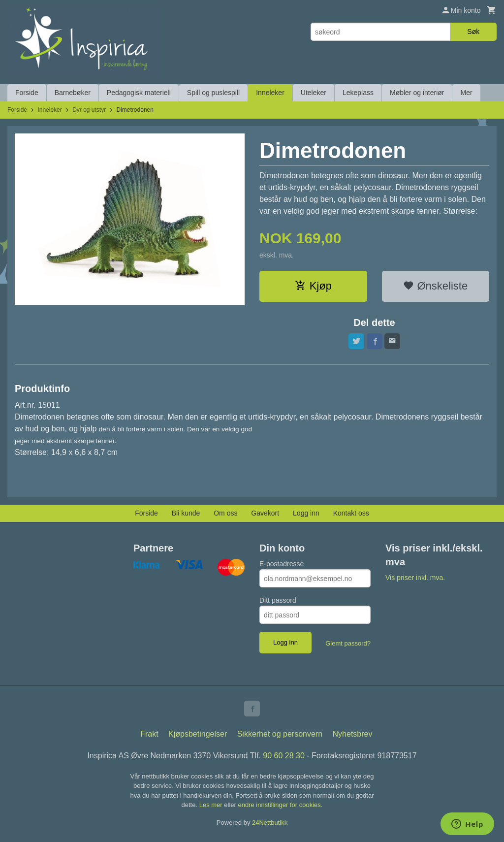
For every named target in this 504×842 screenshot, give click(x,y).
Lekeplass (358, 93)
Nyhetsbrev (353, 734)
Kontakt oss (351, 513)
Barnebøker (73, 93)
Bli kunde (186, 513)
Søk (473, 32)
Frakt (149, 734)
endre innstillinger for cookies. (280, 805)
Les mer (212, 805)
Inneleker (270, 93)
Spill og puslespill (213, 93)
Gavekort (265, 513)
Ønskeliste (435, 286)
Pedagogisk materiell (139, 93)
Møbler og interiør (417, 93)
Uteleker (314, 93)
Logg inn (306, 513)
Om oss (225, 513)
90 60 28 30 (284, 756)
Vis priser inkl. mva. (415, 578)
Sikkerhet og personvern (280, 734)
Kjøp (313, 286)
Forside (27, 93)
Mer (466, 93)
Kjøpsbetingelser (198, 734)
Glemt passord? (348, 643)
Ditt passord (278, 600)
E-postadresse (282, 564)
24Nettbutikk (270, 823)
